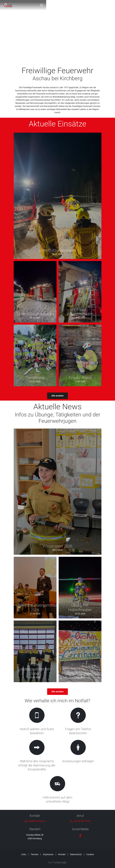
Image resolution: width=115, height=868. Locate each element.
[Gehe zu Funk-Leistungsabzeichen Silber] (35, 651)
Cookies (90, 854)
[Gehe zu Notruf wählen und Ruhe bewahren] (37, 722)
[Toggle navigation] (100, 5)
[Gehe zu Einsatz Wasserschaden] (80, 292)
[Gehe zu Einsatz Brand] (80, 355)
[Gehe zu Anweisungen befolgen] (78, 756)
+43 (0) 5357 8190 (82, 821)
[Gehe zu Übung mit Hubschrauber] (80, 588)
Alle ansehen (57, 396)
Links (24, 854)
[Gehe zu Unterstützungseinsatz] (58, 196)
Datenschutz (76, 854)
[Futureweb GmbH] (57, 863)
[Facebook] (80, 836)
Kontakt (62, 854)
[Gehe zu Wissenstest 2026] (58, 492)
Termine (34, 854)
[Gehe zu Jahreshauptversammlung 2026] (35, 588)
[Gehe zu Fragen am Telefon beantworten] (78, 722)
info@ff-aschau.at (37, 821)
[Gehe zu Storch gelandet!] (80, 651)
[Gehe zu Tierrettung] (35, 355)
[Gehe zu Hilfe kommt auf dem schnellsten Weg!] (58, 790)
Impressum (48, 854)
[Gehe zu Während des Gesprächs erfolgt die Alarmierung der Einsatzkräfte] (37, 756)
